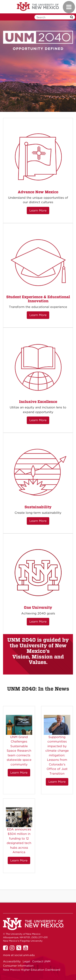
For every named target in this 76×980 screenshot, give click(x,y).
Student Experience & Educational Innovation (38, 299)
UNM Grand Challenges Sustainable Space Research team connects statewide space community (19, 751)
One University (38, 607)
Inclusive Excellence (38, 402)
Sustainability (38, 507)
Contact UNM (41, 961)
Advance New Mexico (38, 192)
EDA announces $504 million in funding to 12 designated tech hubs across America (19, 841)
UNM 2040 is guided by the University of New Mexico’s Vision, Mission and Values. (38, 651)
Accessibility (12, 961)
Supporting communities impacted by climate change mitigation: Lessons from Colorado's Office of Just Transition (57, 755)
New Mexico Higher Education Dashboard (32, 970)
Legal (26, 961)
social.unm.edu (25, 955)
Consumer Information (18, 966)
